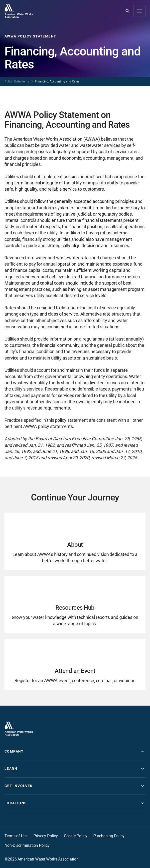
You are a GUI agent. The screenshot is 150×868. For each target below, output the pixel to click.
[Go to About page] (75, 541)
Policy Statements (17, 81)
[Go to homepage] (19, 11)
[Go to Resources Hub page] (75, 604)
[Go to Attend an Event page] (75, 664)
